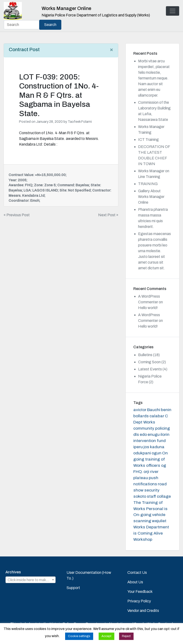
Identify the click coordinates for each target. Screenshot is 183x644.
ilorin (165, 435)
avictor (140, 410)
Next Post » (108, 215)
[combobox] (31, 580)
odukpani (142, 453)
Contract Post (24, 49)
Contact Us (137, 573)
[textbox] (31, 580)
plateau (141, 478)
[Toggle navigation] (173, 11)
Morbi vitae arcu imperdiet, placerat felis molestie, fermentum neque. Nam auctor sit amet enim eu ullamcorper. (154, 78)
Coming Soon (149, 362)
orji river (151, 472)
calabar (157, 416)
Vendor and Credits (143, 611)
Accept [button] (106, 636)
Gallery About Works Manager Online (151, 197)
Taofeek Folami (80, 122)
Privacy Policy (139, 601)
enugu (154, 435)
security (152, 490)
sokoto (140, 496)
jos (146, 447)
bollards (141, 416)
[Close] (111, 49)
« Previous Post (17, 215)
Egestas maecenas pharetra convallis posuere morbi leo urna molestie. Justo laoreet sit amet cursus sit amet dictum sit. (154, 251)
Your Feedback (140, 592)
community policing (152, 428)
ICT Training (148, 140)
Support (73, 588)
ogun (157, 453)
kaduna (157, 447)
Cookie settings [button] (79, 636)
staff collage (159, 496)
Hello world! (148, 308)
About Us (135, 582)
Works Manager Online (66, 8)
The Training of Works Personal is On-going (150, 509)
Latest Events (150, 369)
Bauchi (154, 410)
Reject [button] (126, 636)
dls (136, 435)
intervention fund (149, 441)
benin (166, 410)
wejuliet (159, 521)
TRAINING (148, 184)
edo (143, 435)
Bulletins (145, 355)
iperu (138, 447)
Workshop (143, 539)
